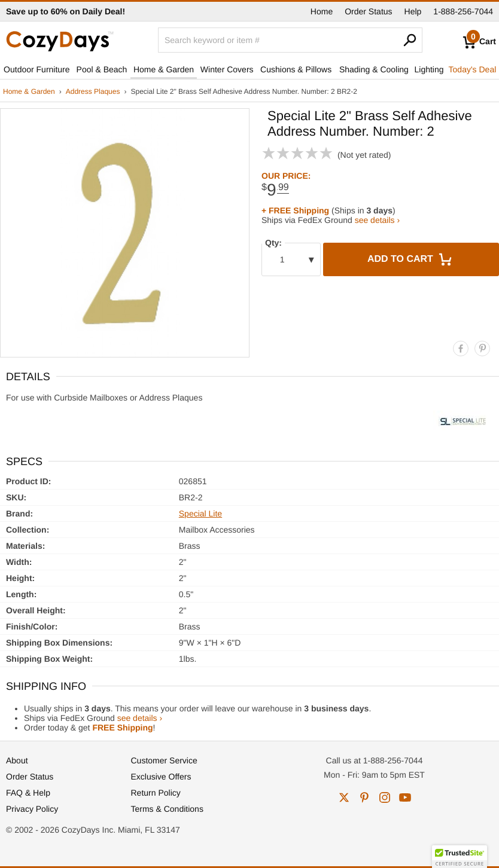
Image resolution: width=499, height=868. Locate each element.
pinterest (364, 797)
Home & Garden (164, 69)
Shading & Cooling (374, 69)
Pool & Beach (102, 69)
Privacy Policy (32, 809)
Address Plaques (93, 91)
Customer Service (164, 760)
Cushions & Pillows (296, 69)
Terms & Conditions (167, 809)
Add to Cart (411, 259)
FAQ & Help (28, 793)
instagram (385, 797)
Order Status (368, 11)
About (17, 760)
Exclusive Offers (161, 777)
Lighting (429, 69)
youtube (405, 797)
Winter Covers (227, 69)
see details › (377, 220)
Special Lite (200, 514)
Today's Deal (473, 69)
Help (413, 11)
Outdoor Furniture (37, 69)
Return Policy (156, 793)
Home (322, 11)
